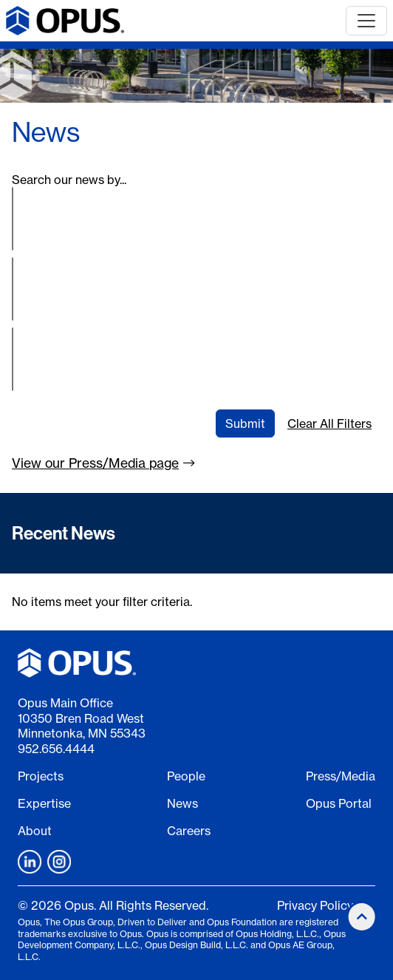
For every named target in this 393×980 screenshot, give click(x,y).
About (35, 831)
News (182, 803)
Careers (189, 831)
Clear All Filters (329, 423)
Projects (41, 776)
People (186, 776)
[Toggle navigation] (366, 21)
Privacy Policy (315, 905)
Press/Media (341, 776)
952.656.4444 (56, 749)
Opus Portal (339, 803)
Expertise (44, 803)
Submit (245, 423)
